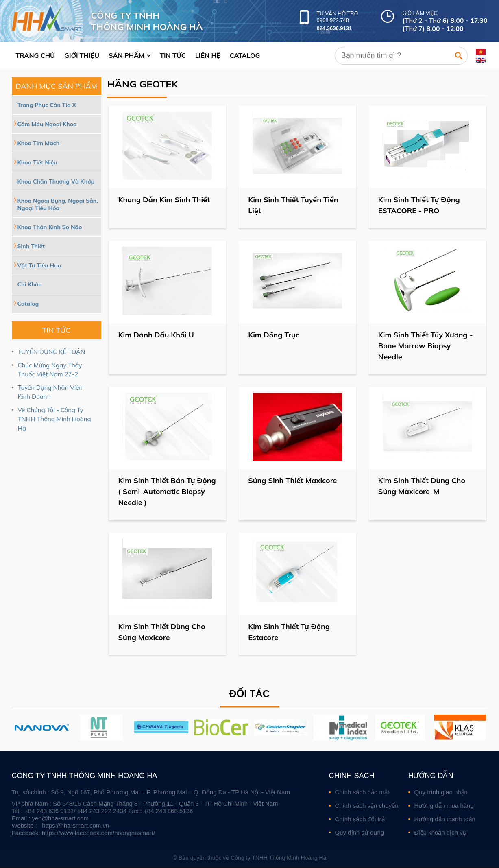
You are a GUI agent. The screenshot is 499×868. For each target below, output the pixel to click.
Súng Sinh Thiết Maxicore (293, 481)
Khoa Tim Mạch (39, 143)
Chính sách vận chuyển (367, 806)
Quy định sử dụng (360, 833)
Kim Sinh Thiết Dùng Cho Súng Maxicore (162, 632)
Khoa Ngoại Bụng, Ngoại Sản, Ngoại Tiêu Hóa (58, 204)
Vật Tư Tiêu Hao (39, 265)
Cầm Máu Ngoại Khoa (47, 124)
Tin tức (173, 55)
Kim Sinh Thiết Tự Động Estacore (289, 632)
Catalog (245, 55)
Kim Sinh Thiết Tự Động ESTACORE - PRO (419, 205)
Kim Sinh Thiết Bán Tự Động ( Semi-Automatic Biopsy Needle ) (160, 492)
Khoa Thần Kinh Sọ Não (50, 227)
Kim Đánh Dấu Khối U (157, 335)
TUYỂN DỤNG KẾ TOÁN (52, 352)
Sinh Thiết (31, 246)
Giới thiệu (82, 55)
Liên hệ (208, 55)
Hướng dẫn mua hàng (444, 806)
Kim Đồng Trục (274, 335)
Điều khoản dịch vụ (440, 833)
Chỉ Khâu (30, 284)
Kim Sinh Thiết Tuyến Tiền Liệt (293, 205)
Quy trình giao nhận (441, 793)
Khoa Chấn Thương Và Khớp (56, 181)
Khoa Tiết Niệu (37, 162)
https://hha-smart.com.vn (75, 826)
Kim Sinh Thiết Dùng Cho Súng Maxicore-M (422, 486)
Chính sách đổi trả (360, 819)
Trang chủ (35, 55)
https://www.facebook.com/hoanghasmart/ (98, 833)
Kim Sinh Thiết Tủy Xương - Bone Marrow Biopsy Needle (426, 346)
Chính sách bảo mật (362, 793)
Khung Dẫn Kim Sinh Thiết (165, 200)
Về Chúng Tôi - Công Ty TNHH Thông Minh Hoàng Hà (54, 419)
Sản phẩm (126, 55)
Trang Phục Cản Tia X (47, 105)
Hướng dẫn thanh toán (445, 819)
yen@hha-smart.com (60, 819)
